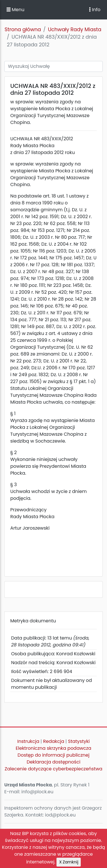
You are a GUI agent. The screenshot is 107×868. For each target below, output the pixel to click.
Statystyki (79, 741)
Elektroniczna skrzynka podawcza (53, 748)
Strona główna (23, 29)
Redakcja (54, 741)
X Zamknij (69, 862)
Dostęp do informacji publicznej (54, 755)
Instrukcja (28, 741)
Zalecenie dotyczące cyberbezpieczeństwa (53, 769)
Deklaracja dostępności (53, 762)
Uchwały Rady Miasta (75, 29)
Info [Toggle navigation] (95, 10)
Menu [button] (15, 10)
